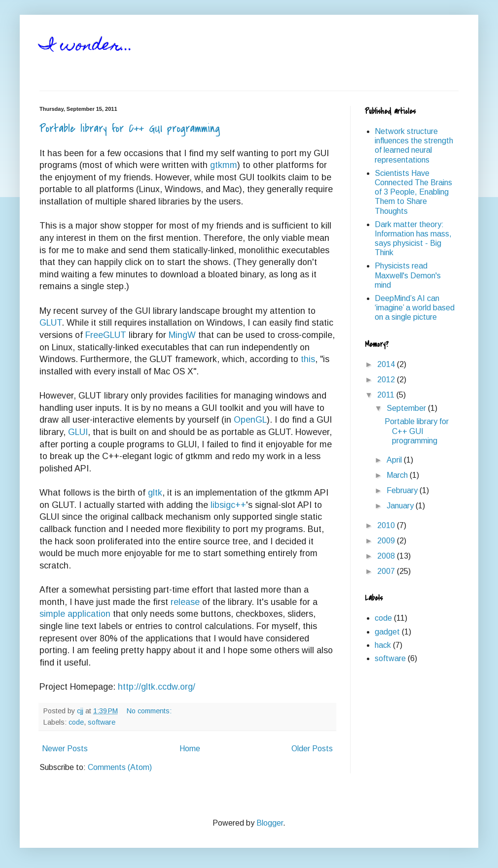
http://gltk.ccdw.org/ (157, 687)
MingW (182, 335)
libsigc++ (228, 505)
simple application (75, 614)
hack (383, 645)
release (185, 602)
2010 (387, 525)
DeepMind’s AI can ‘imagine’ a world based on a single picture (415, 308)
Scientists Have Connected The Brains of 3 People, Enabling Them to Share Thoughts (413, 192)
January (401, 506)
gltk (155, 493)
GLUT (51, 323)
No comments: (150, 711)
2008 (387, 556)
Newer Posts (65, 749)
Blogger (270, 823)
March (398, 475)
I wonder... (86, 46)
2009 (387, 541)
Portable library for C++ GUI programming (130, 129)
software (102, 722)
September (407, 408)
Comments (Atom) (120, 767)
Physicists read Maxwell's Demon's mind (408, 275)
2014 (387, 364)
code (76, 722)
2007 (387, 571)
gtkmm (224, 165)
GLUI (78, 432)
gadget (387, 632)
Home (190, 749)
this (308, 359)
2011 (387, 395)
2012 (387, 380)
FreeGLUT (106, 335)
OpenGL (250, 420)
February (403, 490)
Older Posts (312, 749)
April (395, 460)
